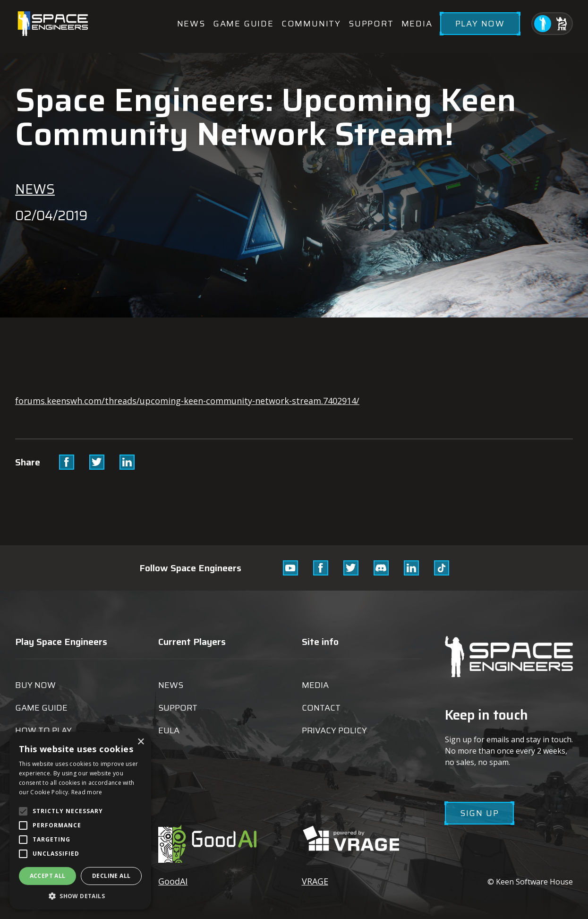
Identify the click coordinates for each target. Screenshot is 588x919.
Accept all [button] (48, 876)
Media (417, 24)
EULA (169, 730)
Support (371, 24)
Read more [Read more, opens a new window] (87, 792)
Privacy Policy (334, 730)
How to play (43, 730)
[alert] (80, 821)
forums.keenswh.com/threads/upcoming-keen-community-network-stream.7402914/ (187, 401)
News (191, 24)
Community (311, 24)
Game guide (243, 24)
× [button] (141, 742)
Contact (321, 708)
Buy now (35, 685)
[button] (80, 896)
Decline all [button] (111, 876)
